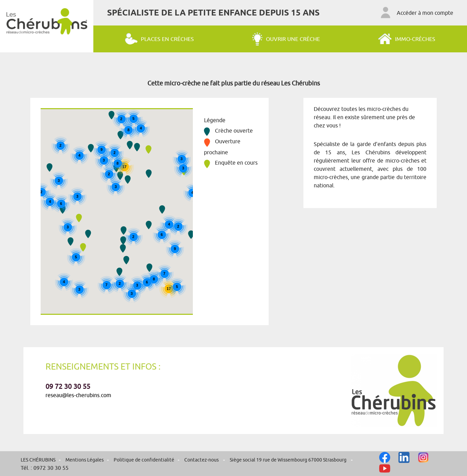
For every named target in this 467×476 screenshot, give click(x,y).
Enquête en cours (231, 163)
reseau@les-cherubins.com (78, 395)
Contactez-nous (202, 460)
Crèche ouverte (228, 131)
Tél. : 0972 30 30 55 (45, 468)
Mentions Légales (85, 460)
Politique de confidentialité (144, 460)
